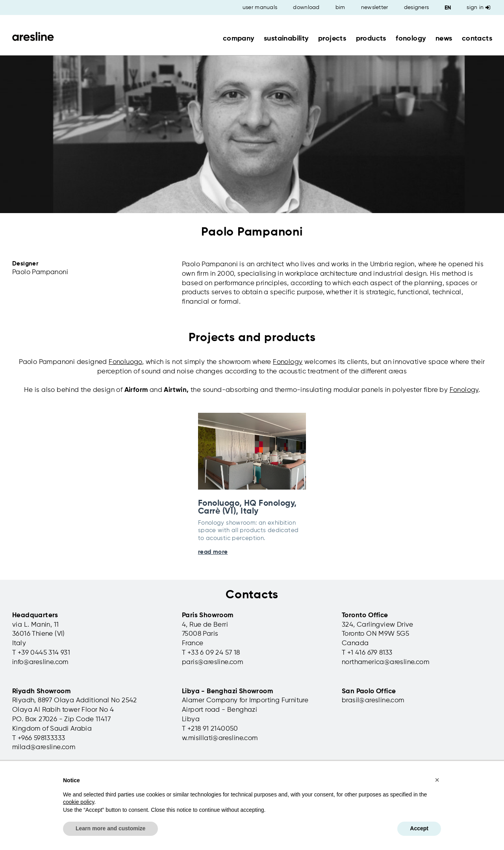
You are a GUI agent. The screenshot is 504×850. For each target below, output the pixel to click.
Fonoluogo (125, 362)
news (444, 39)
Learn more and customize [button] (110, 828)
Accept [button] (419, 828)
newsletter (375, 7)
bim (340, 7)
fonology (411, 39)
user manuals (260, 7)
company (239, 39)
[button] (437, 780)
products (371, 39)
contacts (477, 39)
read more (213, 552)
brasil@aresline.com (373, 701)
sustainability (286, 39)
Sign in (478, 7)
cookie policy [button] (79, 802)
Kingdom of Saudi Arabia (52, 729)
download (306, 7)
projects (332, 39)
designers (417, 7)
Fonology (288, 362)
